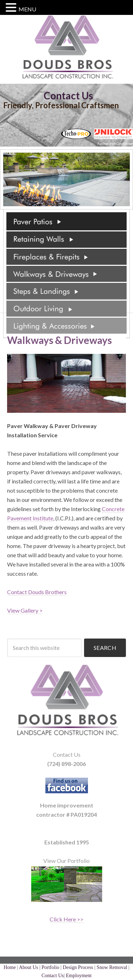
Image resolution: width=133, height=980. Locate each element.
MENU (27, 9)
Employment (79, 976)
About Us (28, 967)
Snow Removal (112, 967)
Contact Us (68, 95)
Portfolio (50, 967)
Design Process (78, 967)
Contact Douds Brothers (37, 592)
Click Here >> (66, 919)
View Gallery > (25, 610)
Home (10, 967)
